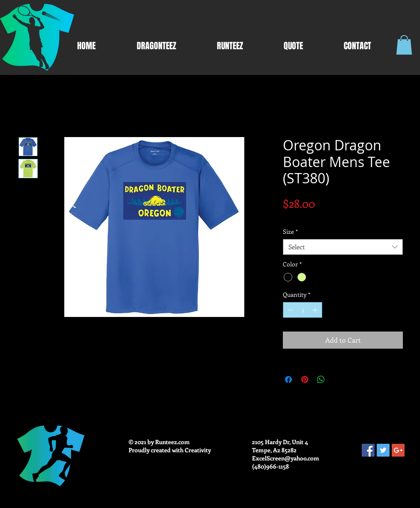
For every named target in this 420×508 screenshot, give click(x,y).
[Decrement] (289, 310)
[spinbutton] (303, 310)
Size (290, 232)
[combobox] (343, 247)
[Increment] (316, 310)
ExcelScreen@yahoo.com (286, 458)
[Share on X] (337, 380)
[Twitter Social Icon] (383, 450)
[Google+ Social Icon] (398, 450)
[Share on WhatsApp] (321, 380)
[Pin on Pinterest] (305, 380)
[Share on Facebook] (288, 380)
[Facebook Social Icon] (368, 450)
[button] (404, 45)
